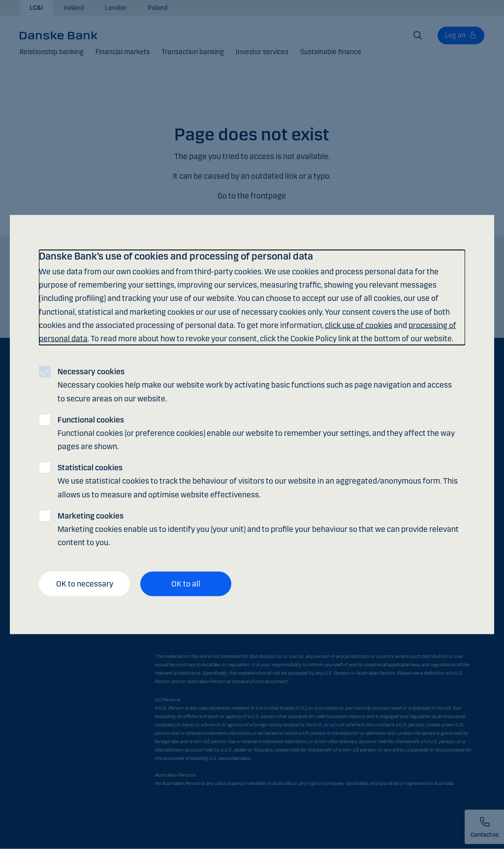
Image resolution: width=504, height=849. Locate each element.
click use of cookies (359, 325)
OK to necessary (85, 584)
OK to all (186, 584)
